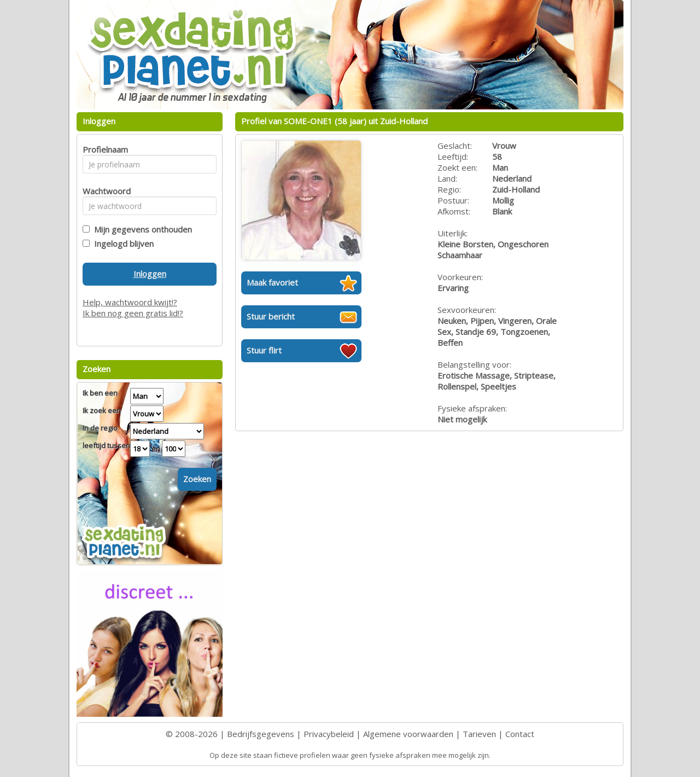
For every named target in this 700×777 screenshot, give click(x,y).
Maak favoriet (272, 282)
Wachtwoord (104, 191)
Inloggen (150, 274)
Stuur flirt (264, 350)
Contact (520, 734)
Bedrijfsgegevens (261, 734)
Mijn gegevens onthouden (141, 229)
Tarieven (479, 734)
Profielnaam (104, 149)
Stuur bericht (271, 316)
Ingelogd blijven (122, 243)
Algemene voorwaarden (408, 734)
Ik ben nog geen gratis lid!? (133, 313)
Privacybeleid (329, 734)
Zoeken (197, 479)
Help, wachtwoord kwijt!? (130, 302)
